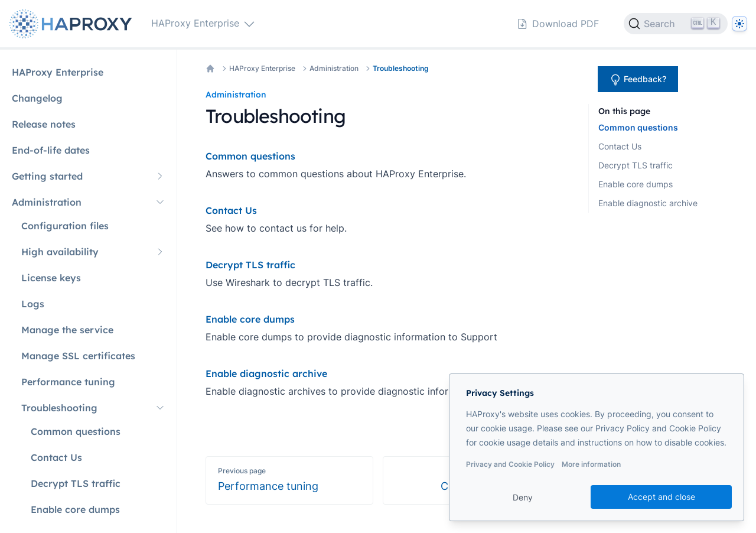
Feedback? (638, 80)
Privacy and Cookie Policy (510, 464)
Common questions (638, 127)
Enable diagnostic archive (648, 203)
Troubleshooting (401, 68)
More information (591, 464)
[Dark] (739, 24)
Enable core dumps (636, 184)
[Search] (676, 24)
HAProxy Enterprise (262, 68)
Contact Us (620, 146)
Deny (523, 497)
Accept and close (661, 497)
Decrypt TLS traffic (636, 165)
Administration (334, 68)
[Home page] (73, 24)
